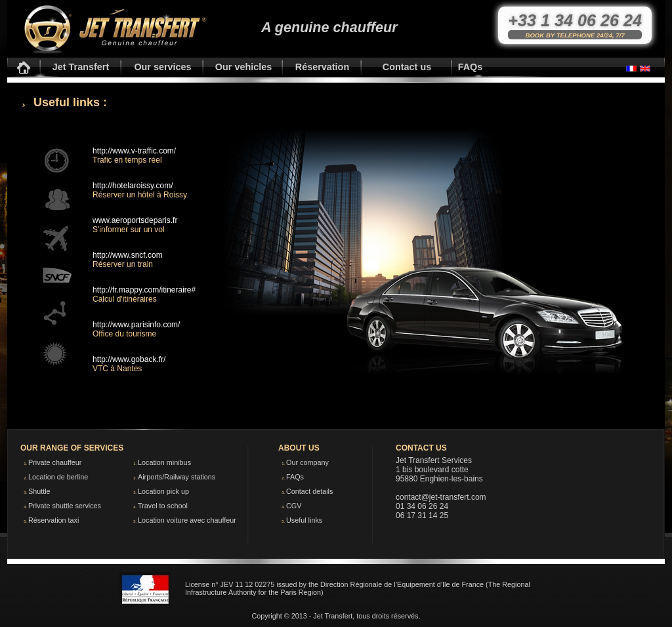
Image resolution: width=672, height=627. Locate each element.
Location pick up (163, 491)
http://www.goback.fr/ (129, 359)
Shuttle (39, 491)
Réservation (322, 67)
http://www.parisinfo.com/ (136, 325)
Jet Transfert (81, 67)
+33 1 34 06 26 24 (575, 20)
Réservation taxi (53, 520)
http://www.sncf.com (128, 255)
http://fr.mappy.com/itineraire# (144, 290)
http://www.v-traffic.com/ (134, 151)
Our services (162, 67)
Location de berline (58, 477)
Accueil (24, 68)
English (645, 69)
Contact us (407, 67)
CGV (294, 506)
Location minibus (164, 462)
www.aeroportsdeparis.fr (135, 220)
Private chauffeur (55, 462)
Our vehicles (243, 67)
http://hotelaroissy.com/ (133, 186)
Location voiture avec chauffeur (187, 520)
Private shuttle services (65, 506)
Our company (307, 462)
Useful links (304, 520)
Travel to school (163, 506)
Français (631, 69)
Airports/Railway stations (177, 477)
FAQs (471, 67)
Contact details (309, 491)
